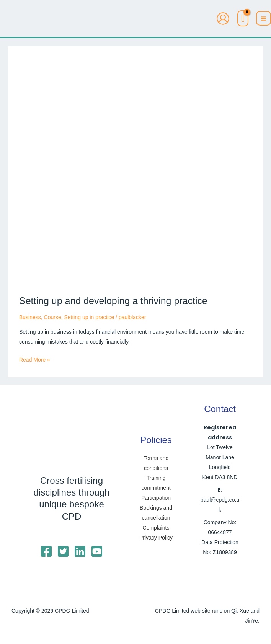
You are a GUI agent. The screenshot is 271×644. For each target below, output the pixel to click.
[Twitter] (63, 551)
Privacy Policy (156, 538)
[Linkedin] (80, 551)
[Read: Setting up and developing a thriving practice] (135, 170)
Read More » (35, 359)
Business (30, 317)
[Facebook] (46, 551)
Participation (156, 498)
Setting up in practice (89, 317)
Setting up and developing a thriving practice (113, 301)
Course (53, 317)
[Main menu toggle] (264, 19)
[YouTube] (97, 551)
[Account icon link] (223, 19)
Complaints (156, 528)
